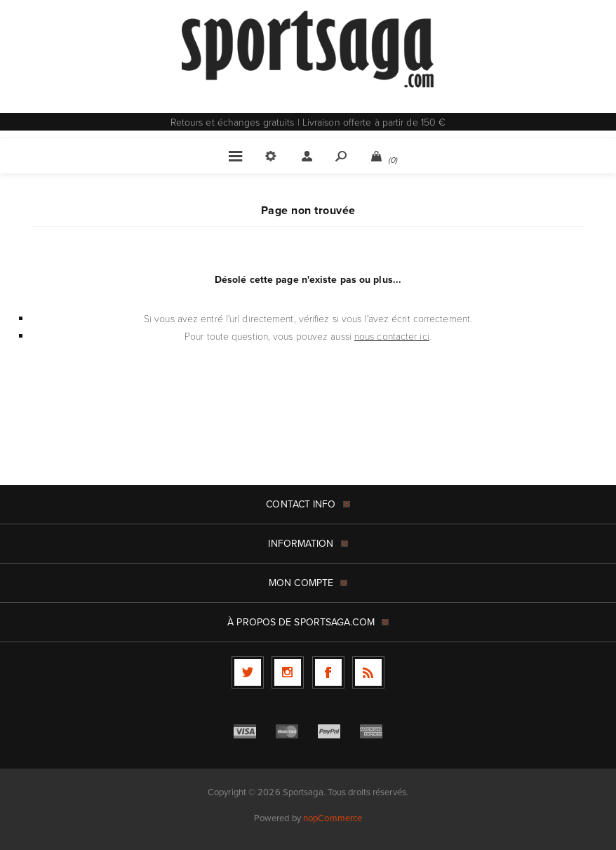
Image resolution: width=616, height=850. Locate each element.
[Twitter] (248, 672)
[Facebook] (328, 672)
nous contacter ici (392, 336)
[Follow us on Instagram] (288, 672)
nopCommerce (333, 818)
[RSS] (368, 672)
